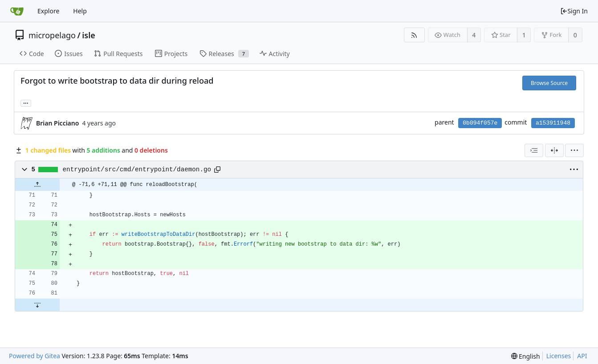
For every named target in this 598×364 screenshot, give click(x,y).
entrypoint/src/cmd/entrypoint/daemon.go (137, 170)
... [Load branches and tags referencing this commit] (26, 103)
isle (89, 35)
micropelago (52, 35)
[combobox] (534, 150)
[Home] (17, 11)
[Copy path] (217, 170)
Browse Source (549, 83)
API (582, 356)
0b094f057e (480, 123)
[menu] (574, 150)
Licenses (559, 356)
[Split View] (554, 150)
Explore (48, 11)
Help (80, 11)
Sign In (574, 11)
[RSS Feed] (414, 35)
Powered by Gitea (35, 356)
